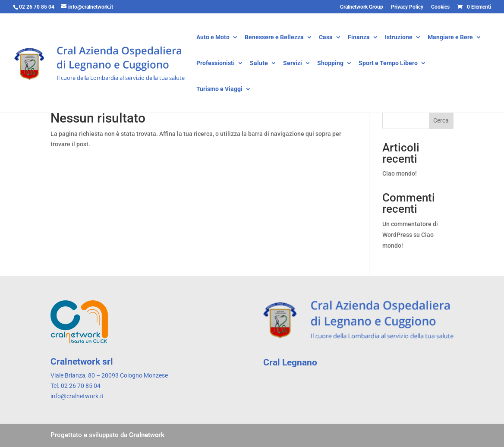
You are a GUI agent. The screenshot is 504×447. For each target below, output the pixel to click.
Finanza (359, 38)
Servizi (293, 64)
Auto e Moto (213, 38)
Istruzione (399, 38)
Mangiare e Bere (450, 38)
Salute (259, 64)
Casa (326, 38)
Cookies (440, 7)
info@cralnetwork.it (77, 396)
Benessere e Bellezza (274, 38)
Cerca (441, 120)
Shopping (330, 64)
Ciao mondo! (400, 173)
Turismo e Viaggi (219, 90)
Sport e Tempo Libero (388, 64)
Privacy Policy (407, 7)
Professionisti (216, 64)
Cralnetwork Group (362, 7)
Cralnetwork (147, 435)
